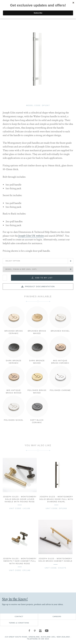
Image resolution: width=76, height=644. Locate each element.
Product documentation (40, 287)
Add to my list (44, 278)
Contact (19, 616)
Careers (57, 616)
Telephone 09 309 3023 (38, 639)
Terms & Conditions (19, 623)
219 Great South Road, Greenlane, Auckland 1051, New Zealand (37, 637)
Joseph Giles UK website (31, 236)
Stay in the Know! (15, 599)
